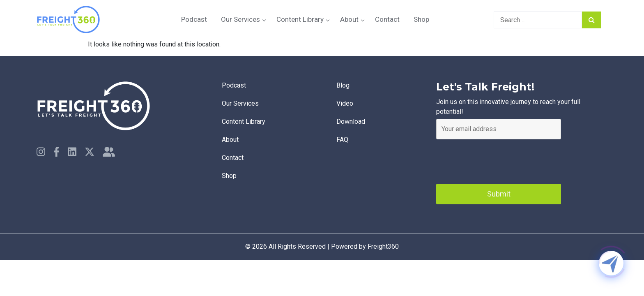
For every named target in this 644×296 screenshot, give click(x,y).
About (349, 19)
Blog (343, 85)
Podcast (194, 19)
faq (342, 140)
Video (345, 103)
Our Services (240, 19)
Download (351, 121)
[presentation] (499, 160)
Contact (387, 19)
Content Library (300, 19)
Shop (421, 19)
